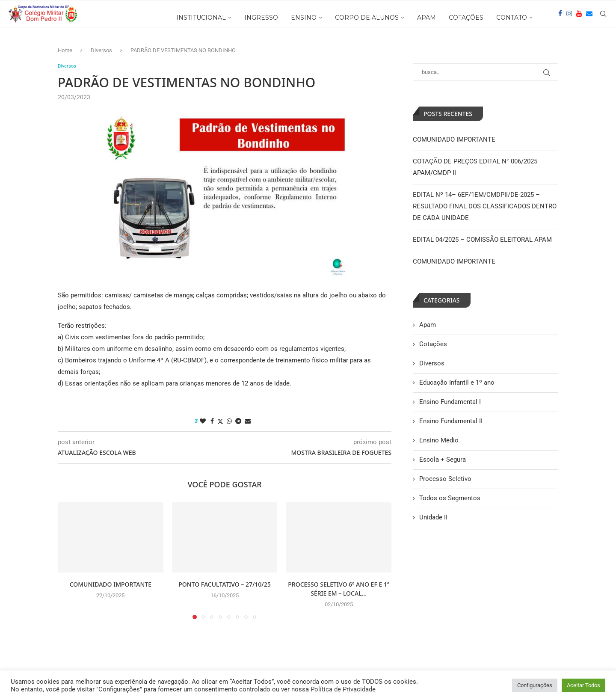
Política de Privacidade (343, 689)
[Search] (603, 18)
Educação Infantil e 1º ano (457, 383)
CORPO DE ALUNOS (367, 18)
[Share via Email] (248, 422)
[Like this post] (203, 422)
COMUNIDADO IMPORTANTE (111, 585)
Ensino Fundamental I (450, 402)
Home (65, 50)
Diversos (101, 50)
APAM (426, 18)
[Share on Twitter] (220, 422)
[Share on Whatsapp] (229, 422)
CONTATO (512, 18)
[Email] (589, 18)
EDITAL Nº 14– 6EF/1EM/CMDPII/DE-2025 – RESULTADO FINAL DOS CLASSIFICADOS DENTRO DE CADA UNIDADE (485, 206)
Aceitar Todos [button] (583, 685)
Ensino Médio (439, 440)
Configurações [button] (535, 685)
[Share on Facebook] (212, 422)
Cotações (433, 344)
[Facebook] (560, 18)
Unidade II (433, 517)
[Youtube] (579, 18)
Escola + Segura (443, 460)
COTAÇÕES (466, 18)
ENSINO (304, 18)
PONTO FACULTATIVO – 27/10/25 (224, 585)
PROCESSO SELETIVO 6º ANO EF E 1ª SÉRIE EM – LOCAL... (339, 590)
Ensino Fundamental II (451, 421)
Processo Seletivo (445, 479)
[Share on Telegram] (238, 422)
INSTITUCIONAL (201, 18)
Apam (428, 325)
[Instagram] (569, 18)
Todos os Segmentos (450, 498)
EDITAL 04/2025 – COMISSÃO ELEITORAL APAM (482, 240)
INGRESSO (261, 18)
